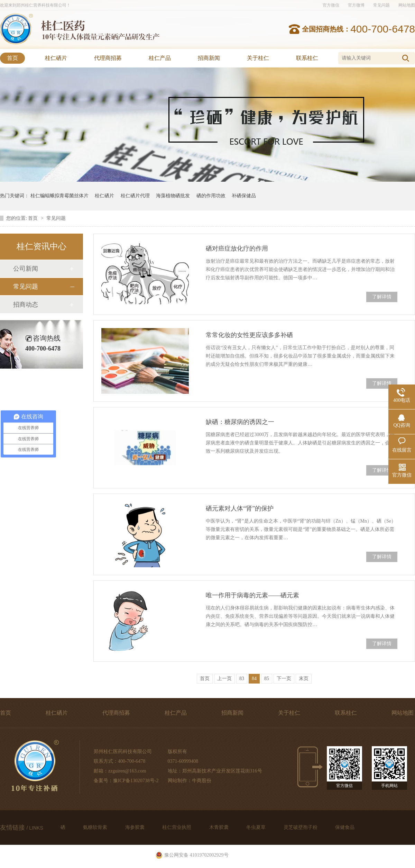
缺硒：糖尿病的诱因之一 (240, 422)
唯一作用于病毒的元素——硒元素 (252, 595)
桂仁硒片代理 (135, 196)
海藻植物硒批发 (173, 196)
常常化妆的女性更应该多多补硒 (249, 335)
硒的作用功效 (211, 196)
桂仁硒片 (56, 58)
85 (267, 679)
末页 (304, 679)
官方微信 (331, 5)
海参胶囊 (136, 827)
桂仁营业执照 (177, 827)
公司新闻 (26, 269)
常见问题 (381, 5)
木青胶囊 (220, 827)
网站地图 (407, 5)
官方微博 (356, 5)
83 (242, 679)
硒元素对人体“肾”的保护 (240, 508)
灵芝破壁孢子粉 (301, 827)
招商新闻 (209, 58)
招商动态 (26, 305)
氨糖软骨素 (96, 827)
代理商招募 (108, 58)
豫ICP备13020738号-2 (136, 781)
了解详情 (382, 297)
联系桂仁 (307, 58)
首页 (12, 58)
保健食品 (345, 827)
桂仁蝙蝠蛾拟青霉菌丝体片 (59, 196)
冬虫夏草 (257, 827)
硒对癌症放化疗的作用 (237, 248)
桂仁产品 (160, 58)
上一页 (224, 679)
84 (254, 679)
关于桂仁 (258, 58)
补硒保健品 (244, 196)
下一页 (284, 679)
